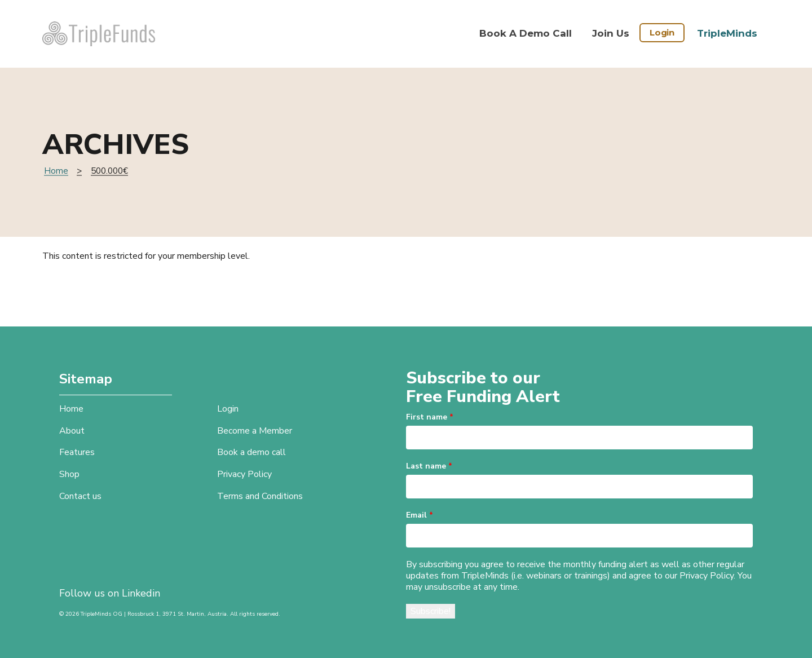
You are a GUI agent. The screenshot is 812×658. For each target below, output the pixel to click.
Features (77, 452)
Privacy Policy (244, 474)
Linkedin (141, 593)
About (72, 431)
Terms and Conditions (260, 496)
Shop (69, 474)
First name (430, 417)
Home (56, 171)
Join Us (611, 33)
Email (420, 515)
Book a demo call (526, 33)
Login (662, 32)
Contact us (80, 496)
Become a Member (255, 431)
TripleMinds (727, 33)
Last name (429, 466)
